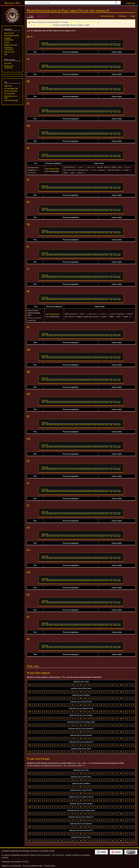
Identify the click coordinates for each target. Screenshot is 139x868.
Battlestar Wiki (12, 3)
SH (65, 45)
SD (55, 45)
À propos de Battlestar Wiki (33, 865)
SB (50, 45)
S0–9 (43, 45)
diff (33, 25)
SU (95, 45)
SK (71, 45)
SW (100, 45)
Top (111, 45)
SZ (107, 45)
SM (75, 45)
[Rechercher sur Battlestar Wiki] (73, 3)
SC (52, 45)
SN (78, 45)
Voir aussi (117, 45)
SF (60, 45)
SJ (69, 45)
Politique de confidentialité (11, 865)
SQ (86, 45)
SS (90, 45)
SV (98, 45)
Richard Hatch (54, 168)
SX (103, 45)
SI (67, 45)
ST (93, 45)
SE (57, 45)
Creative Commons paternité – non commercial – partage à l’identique (55, 854)
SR (88, 45)
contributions (93, 22)
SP (83, 45)
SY (105, 45)
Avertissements (50, 865)
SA (48, 45)
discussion (83, 22)
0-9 (30, 684)
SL (73, 45)
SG (62, 45)
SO (81, 45)
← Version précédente (44, 25)
